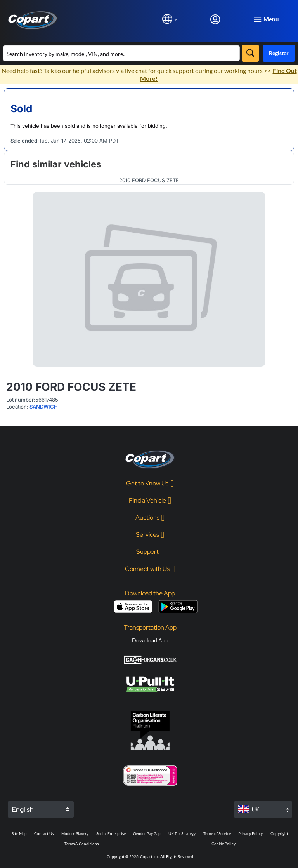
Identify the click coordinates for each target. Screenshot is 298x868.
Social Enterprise (111, 833)
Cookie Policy (223, 844)
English (23, 809)
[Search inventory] (121, 53)
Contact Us (44, 833)
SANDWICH (44, 407)
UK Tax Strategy (182, 833)
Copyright (279, 833)
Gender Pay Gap (147, 833)
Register (279, 53)
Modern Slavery (75, 833)
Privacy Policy (250, 833)
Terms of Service (217, 833)
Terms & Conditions (81, 844)
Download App (150, 640)
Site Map (19, 833)
